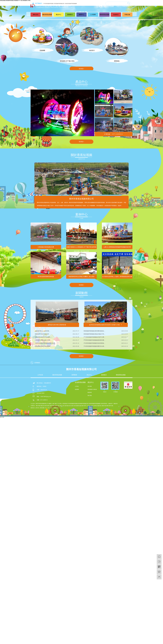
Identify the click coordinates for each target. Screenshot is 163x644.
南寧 (83, 406)
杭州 (44, 406)
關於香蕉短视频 (47, 15)
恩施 (98, 406)
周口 (89, 406)
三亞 (87, 406)
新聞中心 (81, 15)
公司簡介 (77, 386)
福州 (72, 406)
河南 (112, 406)
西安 (61, 406)
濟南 (39, 406)
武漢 (75, 406)
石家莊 (56, 406)
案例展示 (70, 15)
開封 (48, 406)
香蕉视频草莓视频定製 (83, 404)
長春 (105, 406)
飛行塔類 (90, 396)
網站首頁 (36, 15)
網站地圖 (42, 408)
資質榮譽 (77, 389)
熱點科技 (116, 404)
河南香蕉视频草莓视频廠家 (94, 404)
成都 (53, 406)
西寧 (110, 406)
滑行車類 (90, 386)
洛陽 (51, 406)
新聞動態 (74, 375)
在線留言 (116, 15)
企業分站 (37, 408)
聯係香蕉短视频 (104, 15)
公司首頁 (40, 375)
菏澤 (85, 406)
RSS (46, 408)
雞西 (107, 406)
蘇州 (46, 406)
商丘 (101, 406)
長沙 (70, 406)
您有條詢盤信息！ (55, 408)
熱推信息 (33, 408)
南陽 (42, 406)
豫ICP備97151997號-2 (57, 404)
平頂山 (92, 406)
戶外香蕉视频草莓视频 (73, 404)
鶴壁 (103, 406)
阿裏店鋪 (127, 15)
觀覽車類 (90, 392)
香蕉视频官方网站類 (92, 389)
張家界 (77, 406)
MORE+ (81, 69)
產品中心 (59, 15)
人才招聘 (93, 15)
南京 (59, 406)
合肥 (65, 406)
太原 (63, 406)
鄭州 (37, 406)
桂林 (80, 406)
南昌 (68, 406)
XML (49, 408)
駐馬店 (96, 406)
